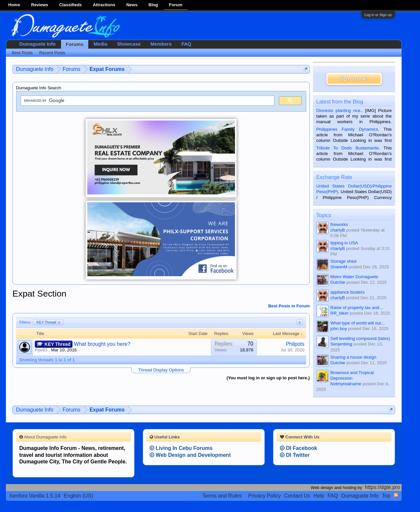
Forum (176, 5)
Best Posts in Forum (289, 306)
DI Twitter (295, 455)
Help (319, 496)
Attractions (104, 5)
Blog (153, 5)
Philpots (295, 344)
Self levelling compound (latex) (360, 338)
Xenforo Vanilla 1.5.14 (35, 496)
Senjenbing (341, 344)
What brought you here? (102, 344)
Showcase (129, 44)
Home (14, 5)
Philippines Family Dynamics (347, 129)
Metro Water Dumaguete (354, 277)
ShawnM (339, 267)
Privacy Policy (265, 496)
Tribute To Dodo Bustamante (347, 148)
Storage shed (343, 261)
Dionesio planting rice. (339, 111)
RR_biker (340, 313)
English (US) (78, 496)
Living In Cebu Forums (181, 448)
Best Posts (22, 53)
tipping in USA (344, 243)
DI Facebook (299, 448)
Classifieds (70, 5)
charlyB (338, 230)
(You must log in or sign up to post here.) (268, 378)
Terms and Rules (222, 496)
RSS (396, 495)
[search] (147, 101)
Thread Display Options (161, 370)
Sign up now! (354, 79)
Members (161, 44)
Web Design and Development (190, 455)
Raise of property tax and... (357, 308)
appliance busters (347, 292)
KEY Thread (48, 322)
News (132, 5)
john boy (339, 329)
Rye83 (41, 350)
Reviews (40, 5)
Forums (75, 44)
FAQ (186, 44)
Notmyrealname (346, 384)
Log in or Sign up (378, 15)
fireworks (339, 224)
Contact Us (297, 496)
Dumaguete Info (38, 44)
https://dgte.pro (382, 487)
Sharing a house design (353, 357)
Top (386, 496)
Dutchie (338, 282)
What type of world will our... (358, 323)
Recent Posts (52, 53)
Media (100, 44)
